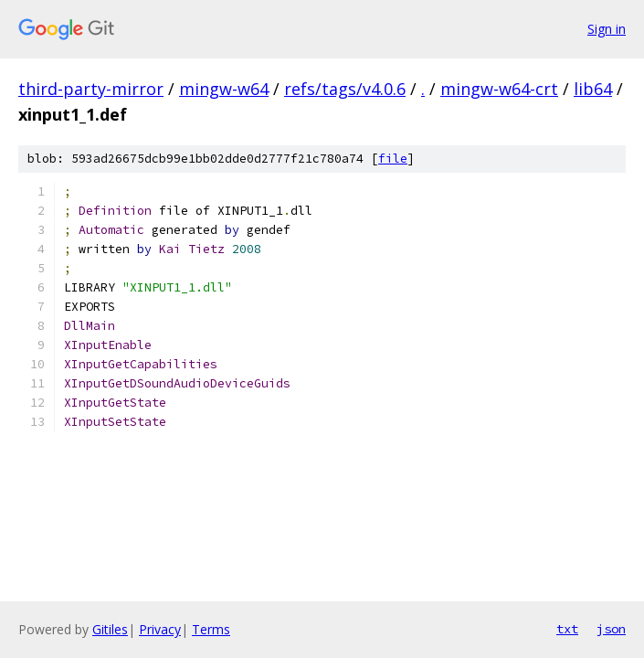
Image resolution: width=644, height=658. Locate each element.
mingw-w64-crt (499, 89)
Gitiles (110, 629)
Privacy (160, 629)
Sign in (607, 29)
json (611, 629)
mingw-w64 (224, 89)
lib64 (593, 89)
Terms (211, 629)
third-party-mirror (91, 89)
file (393, 159)
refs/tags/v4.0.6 (345, 89)
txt (567, 629)
